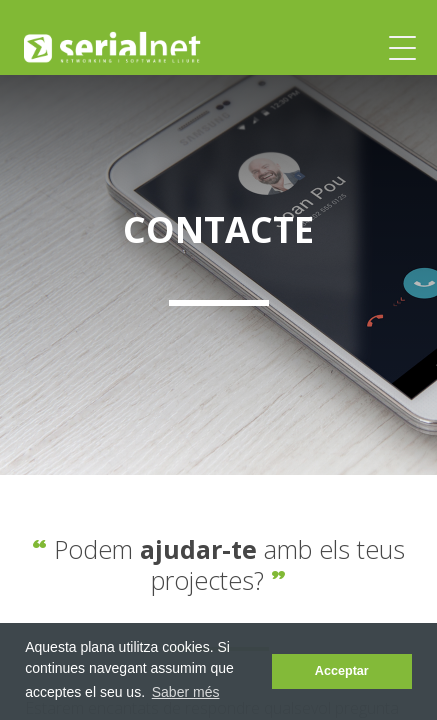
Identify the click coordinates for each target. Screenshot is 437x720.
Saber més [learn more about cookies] (186, 692)
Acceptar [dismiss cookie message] (342, 671)
